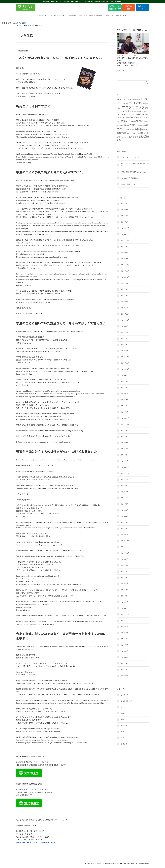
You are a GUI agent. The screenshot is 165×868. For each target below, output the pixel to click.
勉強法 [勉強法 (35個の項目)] (140, 121)
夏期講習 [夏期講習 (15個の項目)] (121, 126)
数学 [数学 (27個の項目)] (121, 133)
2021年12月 (125, 418)
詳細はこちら (122, 70)
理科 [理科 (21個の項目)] (142, 133)
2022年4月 (125, 400)
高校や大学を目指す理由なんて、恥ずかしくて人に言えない (60, 58)
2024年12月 (125, 265)
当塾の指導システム (96, 16)
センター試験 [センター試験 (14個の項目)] (125, 103)
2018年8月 (125, 639)
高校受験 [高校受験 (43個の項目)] (144, 137)
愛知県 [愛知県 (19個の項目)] (132, 130)
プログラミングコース (58, 16)
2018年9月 (125, 633)
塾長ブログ (110, 16)
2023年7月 (125, 332)
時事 (122, 738)
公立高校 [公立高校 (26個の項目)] (143, 117)
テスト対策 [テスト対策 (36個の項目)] (135, 103)
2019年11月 (125, 547)
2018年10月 (125, 627)
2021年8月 (125, 430)
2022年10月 (125, 369)
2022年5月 (125, 394)
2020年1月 (125, 535)
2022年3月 (125, 406)
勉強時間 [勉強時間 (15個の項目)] (133, 121)
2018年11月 (125, 620)
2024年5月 (125, 289)
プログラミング (126, 701)
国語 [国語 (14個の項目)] (145, 121)
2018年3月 (125, 669)
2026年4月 (125, 210)
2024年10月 (125, 277)
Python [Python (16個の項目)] (119, 100)
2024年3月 (125, 302)
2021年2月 (125, 455)
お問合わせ (72, 16)
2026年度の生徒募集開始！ (130, 178)
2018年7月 (125, 645)
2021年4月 (125, 443)
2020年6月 (125, 504)
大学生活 (124, 725)
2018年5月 (125, 657)
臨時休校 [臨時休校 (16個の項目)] (132, 137)
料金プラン (83, 16)
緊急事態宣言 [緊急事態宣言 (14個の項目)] (125, 137)
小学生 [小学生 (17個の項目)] (127, 130)
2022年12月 (125, 357)
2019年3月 (125, 596)
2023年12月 (125, 314)
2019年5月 (125, 584)
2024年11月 (125, 271)
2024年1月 (125, 308)
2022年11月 (125, 363)
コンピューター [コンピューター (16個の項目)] (136, 100)
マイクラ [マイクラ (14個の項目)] (144, 112)
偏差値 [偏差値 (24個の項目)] (136, 118)
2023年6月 (125, 338)
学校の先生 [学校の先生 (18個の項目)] (139, 126)
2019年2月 (125, 602)
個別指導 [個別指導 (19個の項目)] (130, 118)
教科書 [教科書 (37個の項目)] (138, 129)
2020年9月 (125, 486)
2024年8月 (125, 283)
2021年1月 (125, 461)
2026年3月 (125, 216)
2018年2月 (125, 676)
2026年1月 (125, 222)
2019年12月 (125, 541)
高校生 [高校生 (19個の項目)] (119, 140)
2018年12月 (125, 614)
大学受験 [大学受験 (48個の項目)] (129, 125)
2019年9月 (125, 559)
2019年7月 (125, 571)
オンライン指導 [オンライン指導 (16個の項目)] (126, 100)
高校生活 (124, 744)
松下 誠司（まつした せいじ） (128, 55)
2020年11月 (125, 473)
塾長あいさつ (121, 16)
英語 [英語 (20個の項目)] (136, 137)
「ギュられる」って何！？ (130, 157)
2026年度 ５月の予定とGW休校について (135, 165)
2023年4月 (125, 345)
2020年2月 (125, 528)
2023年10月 (125, 320)
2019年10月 (125, 553)
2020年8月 (125, 492)
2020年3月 (125, 522)
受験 (122, 719)
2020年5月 (125, 510)
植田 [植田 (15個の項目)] (139, 133)
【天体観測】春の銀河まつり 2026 (134, 172)
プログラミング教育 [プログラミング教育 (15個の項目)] (135, 112)
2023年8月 (125, 326)
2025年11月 (125, 234)
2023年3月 (125, 351)
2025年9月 (125, 246)
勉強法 (123, 713)
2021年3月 (125, 449)
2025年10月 (125, 240)
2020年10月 (125, 479)
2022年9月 (125, 375)
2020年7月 (125, 498)
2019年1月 (125, 608)
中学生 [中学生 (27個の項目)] (141, 114)
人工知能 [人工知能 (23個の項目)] (123, 117)
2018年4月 (125, 663)
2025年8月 (125, 253)
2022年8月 (125, 381)
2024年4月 (125, 295)
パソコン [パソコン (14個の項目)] (119, 108)
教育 (122, 732)
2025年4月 (125, 259)
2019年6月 (125, 578)
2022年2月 (125, 412)
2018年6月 (125, 651)
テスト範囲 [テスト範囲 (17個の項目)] (145, 103)
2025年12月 (125, 228)
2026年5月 (125, 203)
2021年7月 (125, 436)
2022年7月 (125, 387)
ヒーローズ (125, 695)
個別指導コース (42, 16)
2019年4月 (125, 590)
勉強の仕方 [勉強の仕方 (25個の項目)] (126, 121)
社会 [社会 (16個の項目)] (145, 133)
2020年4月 (125, 516)
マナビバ (124, 707)
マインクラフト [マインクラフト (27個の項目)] (131, 114)
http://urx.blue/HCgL (48, 842)
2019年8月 (125, 565)
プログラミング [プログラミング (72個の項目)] (133, 107)
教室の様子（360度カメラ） (27, 842)
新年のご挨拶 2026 (128, 184)
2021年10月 (125, 424)
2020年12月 (125, 467)
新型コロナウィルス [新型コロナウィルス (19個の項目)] (130, 133)
